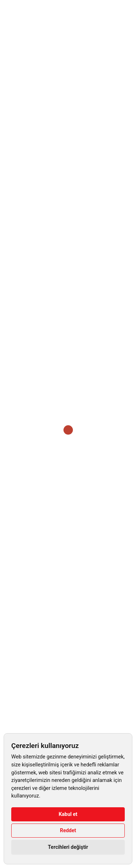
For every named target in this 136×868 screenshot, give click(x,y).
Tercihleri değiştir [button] (68, 847)
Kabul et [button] (68, 814)
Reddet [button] (68, 830)
